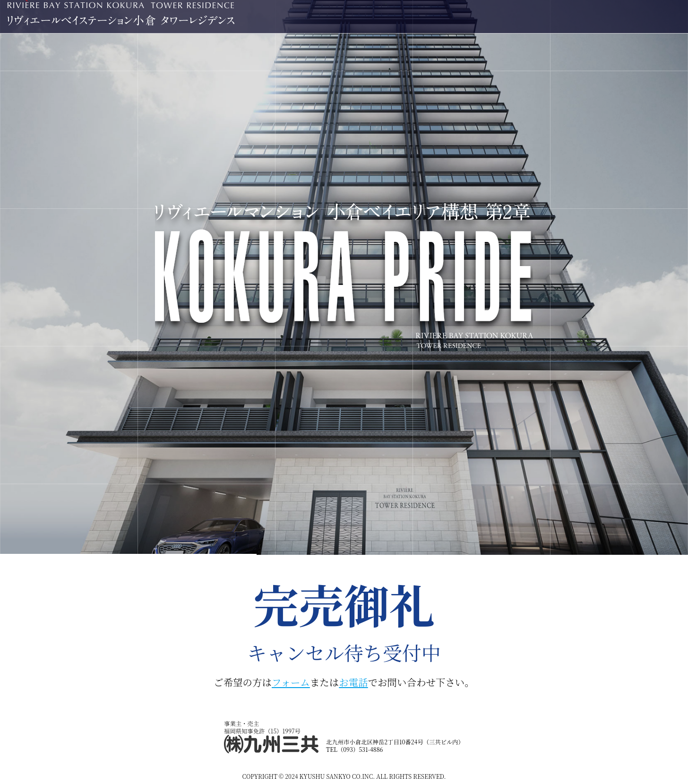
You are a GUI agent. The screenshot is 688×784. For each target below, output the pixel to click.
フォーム (291, 682)
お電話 (353, 682)
